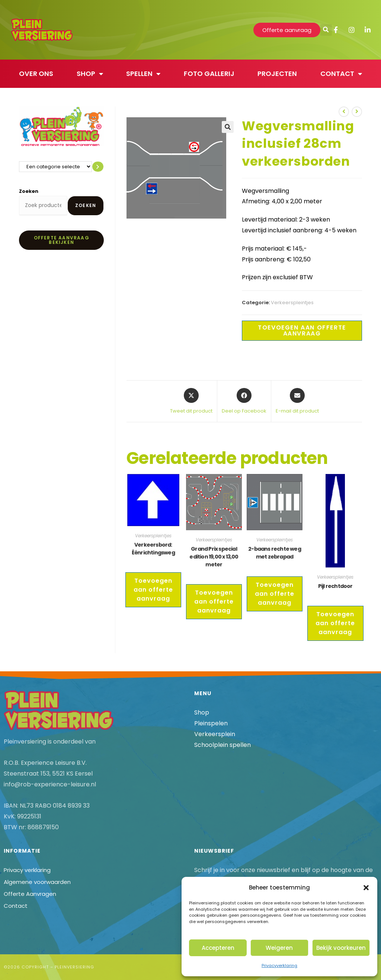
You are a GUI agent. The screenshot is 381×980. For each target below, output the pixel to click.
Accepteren (218, 948)
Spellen (143, 74)
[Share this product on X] (191, 401)
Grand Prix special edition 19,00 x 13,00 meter (214, 557)
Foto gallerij (209, 74)
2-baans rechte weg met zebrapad (275, 553)
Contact (341, 74)
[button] (366, 888)
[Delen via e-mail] (297, 401)
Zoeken (29, 191)
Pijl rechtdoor (335, 586)
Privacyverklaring (279, 965)
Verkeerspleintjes (292, 303)
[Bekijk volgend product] (357, 112)
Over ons (36, 74)
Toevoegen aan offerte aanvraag (302, 330)
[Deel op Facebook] (244, 401)
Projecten (277, 74)
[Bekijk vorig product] (344, 112)
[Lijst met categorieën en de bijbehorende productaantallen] (55, 167)
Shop (90, 74)
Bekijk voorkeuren (341, 948)
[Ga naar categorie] (98, 167)
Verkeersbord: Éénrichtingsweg (153, 549)
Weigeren (279, 948)
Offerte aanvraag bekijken (62, 240)
